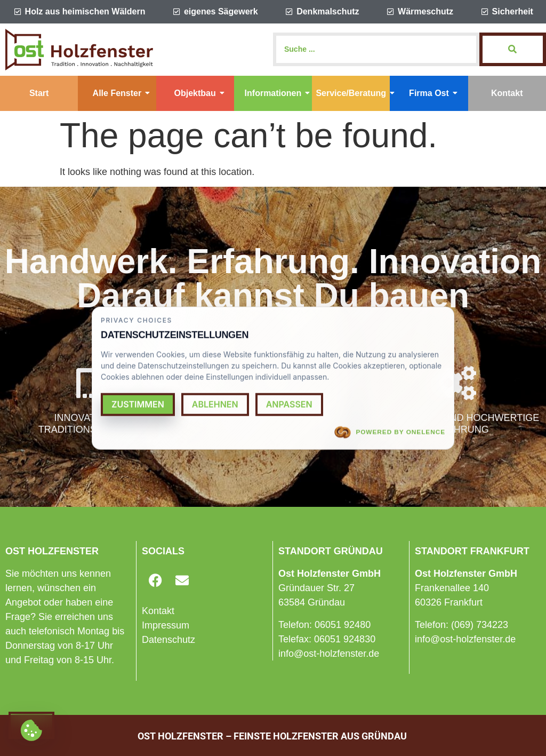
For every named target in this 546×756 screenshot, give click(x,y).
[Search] (376, 49)
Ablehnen (215, 404)
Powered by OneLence (390, 432)
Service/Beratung (353, 93)
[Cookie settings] (31, 725)
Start (39, 93)
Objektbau (199, 93)
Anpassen (289, 404)
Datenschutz (168, 640)
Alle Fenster (122, 93)
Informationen (278, 93)
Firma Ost (433, 93)
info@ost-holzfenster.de (329, 654)
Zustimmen (138, 404)
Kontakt (507, 93)
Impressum (166, 625)
